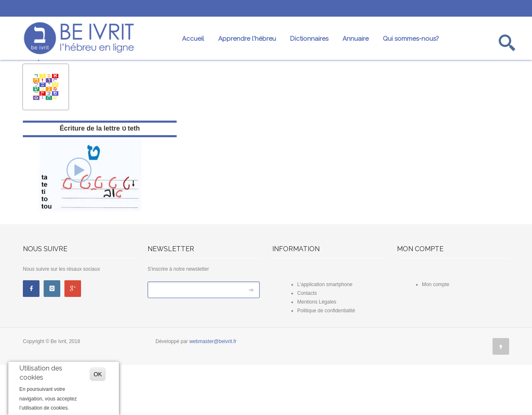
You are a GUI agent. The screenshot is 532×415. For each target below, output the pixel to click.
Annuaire (356, 39)
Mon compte (436, 334)
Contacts (307, 343)
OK (98, 374)
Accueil (193, 39)
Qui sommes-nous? (411, 39)
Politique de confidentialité (326, 361)
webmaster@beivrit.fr (213, 391)
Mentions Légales (317, 352)
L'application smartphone (325, 334)
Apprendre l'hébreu (247, 39)
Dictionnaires (309, 39)
